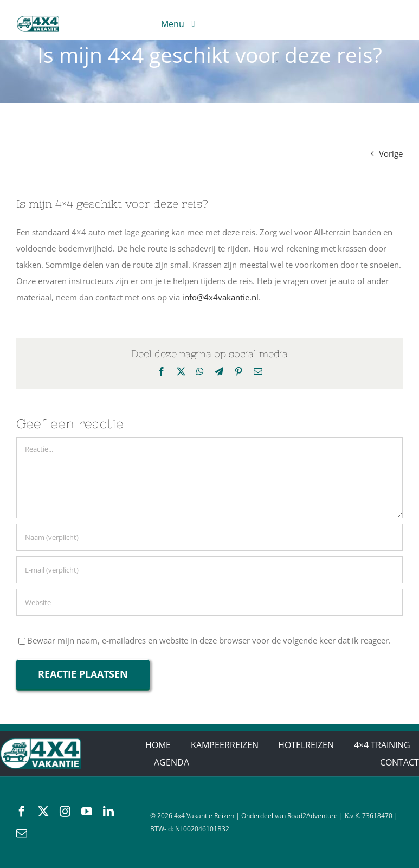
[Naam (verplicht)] (209, 537)
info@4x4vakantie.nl (220, 297)
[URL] (209, 602)
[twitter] (43, 812)
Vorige (391, 153)
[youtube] (87, 812)
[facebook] (22, 812)
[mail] (22, 833)
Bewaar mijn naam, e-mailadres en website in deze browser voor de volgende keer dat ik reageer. (209, 640)
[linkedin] (108, 812)
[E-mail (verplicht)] (209, 570)
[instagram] (65, 812)
